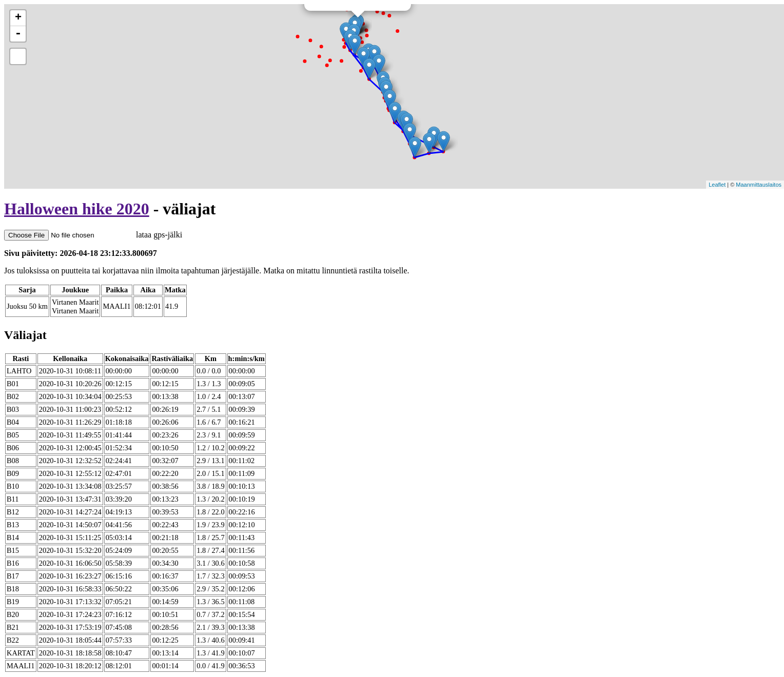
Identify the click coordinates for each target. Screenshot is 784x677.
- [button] (18, 34)
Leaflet (717, 185)
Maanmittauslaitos (759, 185)
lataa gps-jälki (93, 235)
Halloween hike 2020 (77, 209)
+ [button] (18, 18)
